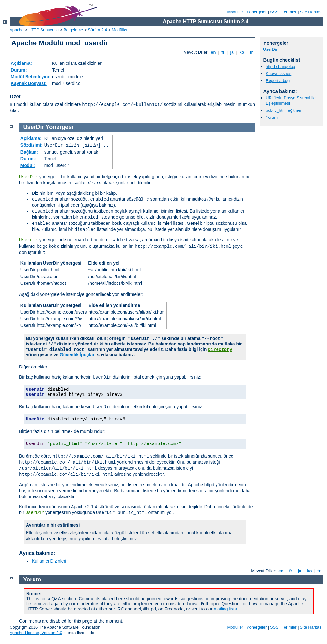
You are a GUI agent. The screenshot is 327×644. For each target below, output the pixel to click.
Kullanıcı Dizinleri (49, 561)
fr (223, 52)
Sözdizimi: (31, 145)
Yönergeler (257, 12)
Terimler (289, 12)
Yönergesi (59, 127)
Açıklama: (21, 63)
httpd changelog (281, 67)
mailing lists (225, 609)
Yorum (272, 117)
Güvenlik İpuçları (78, 355)
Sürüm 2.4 (97, 30)
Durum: (19, 70)
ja (232, 52)
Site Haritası (311, 12)
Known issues (278, 74)
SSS (274, 12)
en (213, 52)
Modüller (235, 12)
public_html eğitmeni (285, 110)
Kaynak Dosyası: (29, 83)
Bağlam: (29, 152)
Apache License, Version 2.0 (36, 633)
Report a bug (278, 81)
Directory (220, 350)
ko (242, 52)
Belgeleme (73, 30)
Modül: (28, 165)
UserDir (270, 49)
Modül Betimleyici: (31, 77)
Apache (17, 30)
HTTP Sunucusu (44, 30)
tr (251, 52)
